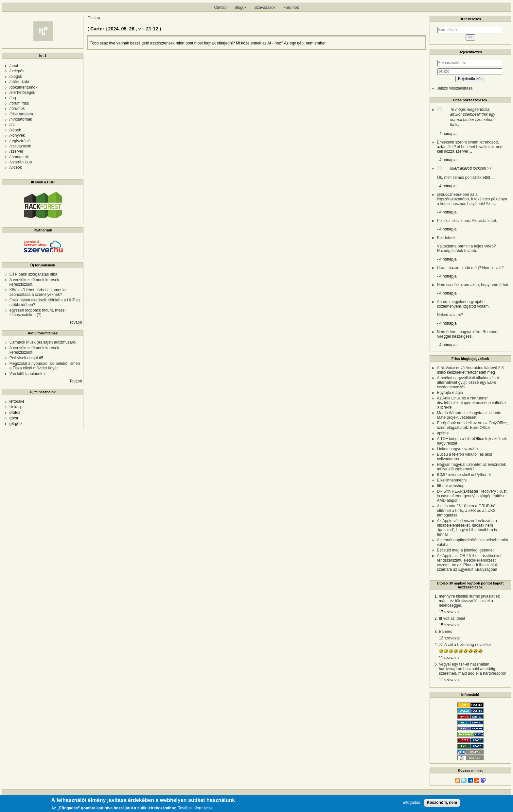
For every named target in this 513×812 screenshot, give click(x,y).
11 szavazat (449, 658)
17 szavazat (449, 612)
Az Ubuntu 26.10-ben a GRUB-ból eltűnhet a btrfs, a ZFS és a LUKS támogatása (466, 511)
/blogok (16, 76)
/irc (12, 125)
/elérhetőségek (22, 93)
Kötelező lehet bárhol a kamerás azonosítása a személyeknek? (38, 292)
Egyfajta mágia (450, 393)
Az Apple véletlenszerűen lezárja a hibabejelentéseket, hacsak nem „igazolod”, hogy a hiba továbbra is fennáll (467, 528)
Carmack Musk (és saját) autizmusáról (43, 342)
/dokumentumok (23, 87)
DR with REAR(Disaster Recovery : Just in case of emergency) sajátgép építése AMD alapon (472, 496)
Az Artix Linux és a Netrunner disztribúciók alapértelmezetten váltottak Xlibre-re (472, 403)
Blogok (241, 8)
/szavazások (20, 146)
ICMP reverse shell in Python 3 (464, 475)
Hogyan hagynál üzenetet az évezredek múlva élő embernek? (471, 467)
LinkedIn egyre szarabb (457, 449)
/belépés (17, 71)
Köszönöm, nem (442, 803)
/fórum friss (19, 103)
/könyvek (17, 135)
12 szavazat (449, 638)
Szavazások (265, 8)
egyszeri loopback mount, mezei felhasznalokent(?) (37, 313)
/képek (15, 130)
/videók (16, 167)
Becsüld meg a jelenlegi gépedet (465, 550)
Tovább (76, 322)
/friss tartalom (21, 114)
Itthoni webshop (451, 486)
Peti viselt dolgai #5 (26, 358)
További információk (195, 808)
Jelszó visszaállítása (455, 88)
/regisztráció (20, 141)
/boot (14, 66)
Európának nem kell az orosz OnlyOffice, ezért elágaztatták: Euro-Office (472, 425)
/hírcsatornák (21, 119)
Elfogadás (411, 803)
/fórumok (17, 109)
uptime (443, 433)
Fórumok (291, 8)
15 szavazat (449, 625)
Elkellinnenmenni (452, 480)
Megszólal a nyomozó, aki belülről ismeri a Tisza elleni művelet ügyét (45, 366)
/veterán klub (21, 162)
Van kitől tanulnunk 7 (28, 374)
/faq (13, 98)
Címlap (221, 8)
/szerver (17, 151)
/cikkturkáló (19, 82)
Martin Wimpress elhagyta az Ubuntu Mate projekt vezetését (469, 415)
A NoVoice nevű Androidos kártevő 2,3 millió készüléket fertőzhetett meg (470, 370)
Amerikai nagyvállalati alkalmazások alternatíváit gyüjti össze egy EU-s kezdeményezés (468, 382)
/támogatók (19, 157)
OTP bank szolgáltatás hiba (34, 274)
